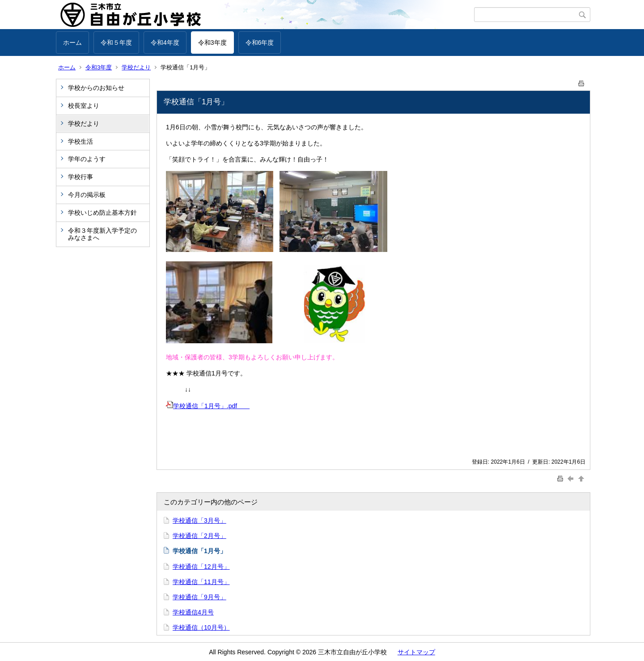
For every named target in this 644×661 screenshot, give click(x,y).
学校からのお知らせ (96, 88)
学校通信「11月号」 (201, 582)
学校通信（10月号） (201, 627)
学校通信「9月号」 (199, 597)
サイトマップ (416, 652)
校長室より (84, 106)
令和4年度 (165, 43)
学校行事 (80, 177)
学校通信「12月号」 (201, 567)
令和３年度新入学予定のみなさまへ (102, 234)
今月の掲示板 (87, 195)
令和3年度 (212, 43)
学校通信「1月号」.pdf (208, 406)
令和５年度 (116, 43)
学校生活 (80, 141)
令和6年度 (260, 43)
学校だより (136, 67)
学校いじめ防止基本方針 (102, 213)
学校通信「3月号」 (199, 520)
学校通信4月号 (193, 612)
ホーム (72, 43)
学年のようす (87, 159)
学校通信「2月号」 (199, 536)
